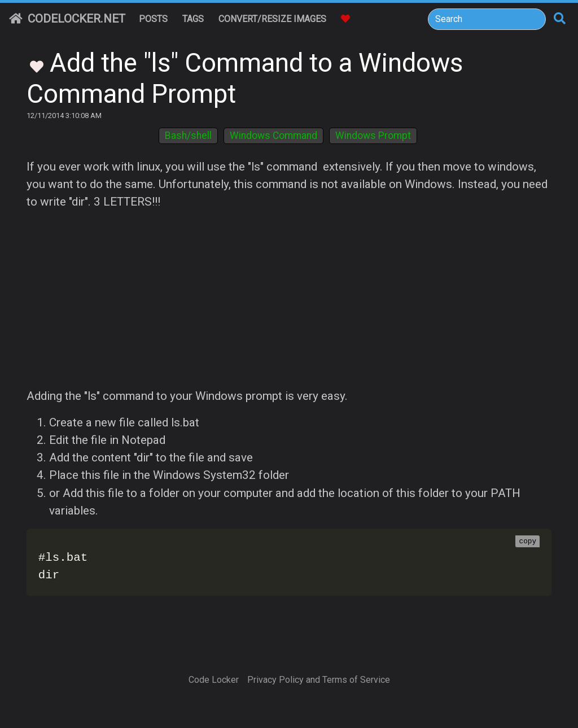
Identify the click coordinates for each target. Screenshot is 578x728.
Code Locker (214, 680)
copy (527, 542)
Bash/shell (188, 136)
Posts (153, 19)
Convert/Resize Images (272, 19)
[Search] (487, 19)
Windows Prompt (373, 136)
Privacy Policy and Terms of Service (319, 680)
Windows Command (273, 136)
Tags (193, 19)
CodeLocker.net (67, 19)
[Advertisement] (289, 299)
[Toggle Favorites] (37, 66)
